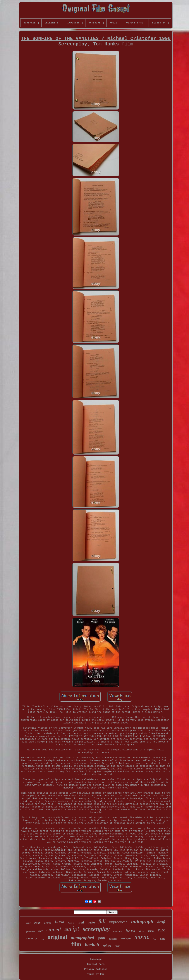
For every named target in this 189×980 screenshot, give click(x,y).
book (60, 922)
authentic (118, 931)
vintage (126, 938)
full (102, 921)
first (155, 939)
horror (131, 930)
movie (142, 937)
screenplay (96, 929)
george (48, 923)
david (142, 931)
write (91, 922)
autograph (142, 921)
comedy (32, 939)
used (81, 922)
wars (71, 922)
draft (161, 922)
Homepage (96, 959)
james (151, 931)
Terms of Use (96, 974)
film (76, 944)
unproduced (118, 922)
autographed (82, 938)
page (37, 922)
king (163, 939)
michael (113, 939)
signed (54, 929)
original (57, 937)
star (41, 931)
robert (107, 946)
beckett (92, 945)
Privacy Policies (96, 969)
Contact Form (96, 964)
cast (42, 939)
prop (118, 946)
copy (28, 923)
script (72, 929)
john (101, 938)
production (31, 932)
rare (162, 930)
